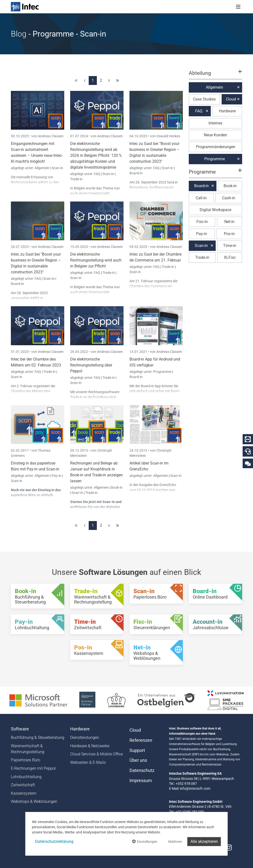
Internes (215, 123)
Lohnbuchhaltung (26, 777)
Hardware (227, 111)
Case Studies (204, 99)
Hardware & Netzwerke (90, 746)
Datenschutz (142, 770)
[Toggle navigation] (238, 7)
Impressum (141, 781)
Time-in (230, 246)
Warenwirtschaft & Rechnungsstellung (28, 749)
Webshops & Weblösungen (34, 801)
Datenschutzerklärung (54, 841)
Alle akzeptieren (204, 841)
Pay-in (56, 476)
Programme (163, 372)
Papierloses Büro (26, 760)
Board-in (136, 173)
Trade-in (76, 179)
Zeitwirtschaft (23, 785)
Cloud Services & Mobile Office (96, 754)
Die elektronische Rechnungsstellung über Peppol (91, 365)
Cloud (231, 99)
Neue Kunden (215, 135)
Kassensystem (24, 793)
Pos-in (229, 234)
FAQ (97, 174)
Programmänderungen (216, 147)
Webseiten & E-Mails (88, 762)
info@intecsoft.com (195, 788)
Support (137, 750)
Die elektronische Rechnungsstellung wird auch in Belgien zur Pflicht (96, 260)
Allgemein (42, 168)
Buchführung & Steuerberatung (38, 737)
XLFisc (230, 257)
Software (20, 729)
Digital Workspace (215, 210)
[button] (215, 75)
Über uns (138, 760)
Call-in (201, 198)
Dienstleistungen (85, 737)
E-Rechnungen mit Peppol (33, 768)
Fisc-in (202, 222)
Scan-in (57, 168)
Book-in (117, 487)
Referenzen (141, 740)
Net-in (229, 222)
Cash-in (229, 198)
